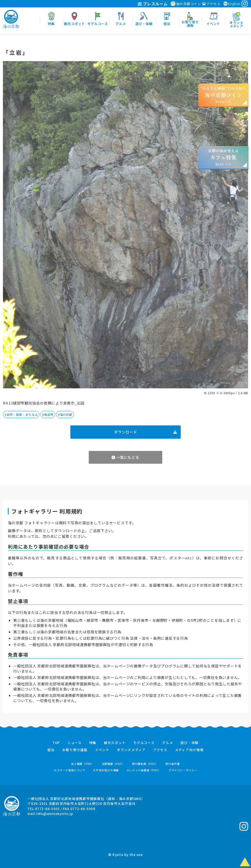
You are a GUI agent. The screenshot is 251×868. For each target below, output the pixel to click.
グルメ (167, 743)
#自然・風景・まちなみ (21, 414)
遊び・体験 (189, 743)
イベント (102, 750)
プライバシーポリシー (183, 770)
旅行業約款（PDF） (145, 764)
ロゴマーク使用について (69, 770)
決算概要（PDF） (113, 764)
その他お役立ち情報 (106, 770)
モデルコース (144, 743)
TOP (56, 743)
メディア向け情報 (189, 750)
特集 (93, 743)
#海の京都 (65, 414)
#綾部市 (48, 414)
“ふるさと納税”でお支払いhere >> (224, 95)
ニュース (75, 743)
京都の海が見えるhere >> (223, 157)
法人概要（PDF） (83, 764)
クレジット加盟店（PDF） (144, 770)
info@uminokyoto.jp (55, 814)
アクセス (212, 4)
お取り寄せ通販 (75, 750)
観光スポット (115, 743)
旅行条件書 (173, 764)
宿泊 (51, 750)
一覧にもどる (125, 457)
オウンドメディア (131, 750)
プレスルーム (153, 4)
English (232, 4)
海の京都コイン (186, 4)
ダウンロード (145, 432)
